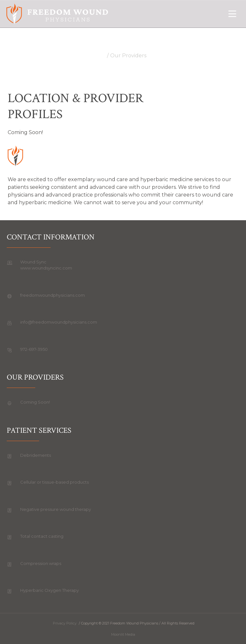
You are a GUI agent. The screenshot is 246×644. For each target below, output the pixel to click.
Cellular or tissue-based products (54, 482)
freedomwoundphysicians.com (53, 295)
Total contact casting (42, 536)
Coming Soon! (35, 402)
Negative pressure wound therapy (56, 509)
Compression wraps (41, 563)
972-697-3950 (34, 349)
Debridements (36, 455)
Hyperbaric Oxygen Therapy (49, 590)
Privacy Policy (65, 623)
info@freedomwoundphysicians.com (59, 322)
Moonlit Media (123, 634)
